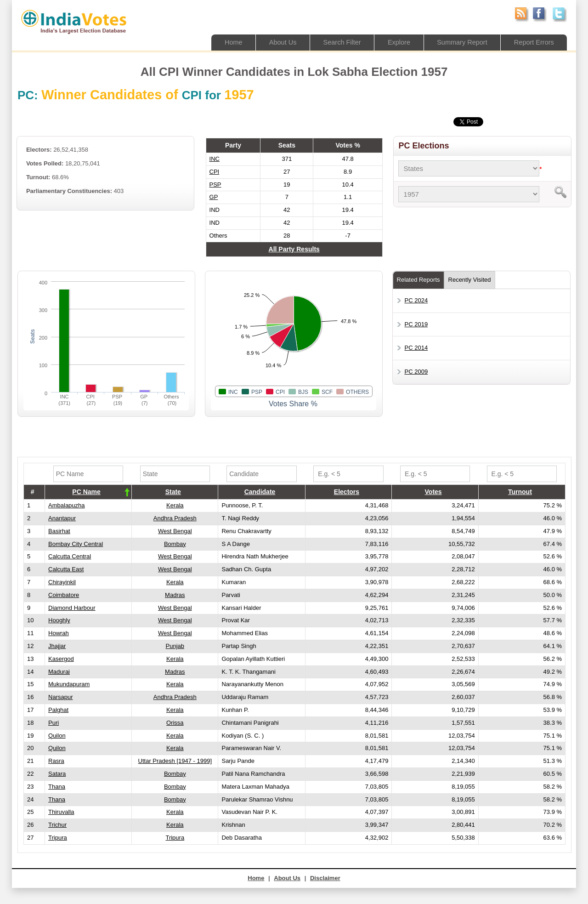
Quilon (57, 736)
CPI (215, 172)
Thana (57, 787)
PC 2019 (416, 324)
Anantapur (62, 518)
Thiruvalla (61, 812)
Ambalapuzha (67, 505)
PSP (215, 185)
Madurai (59, 672)
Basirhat (59, 531)
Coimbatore (64, 595)
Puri (54, 723)
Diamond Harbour (72, 608)
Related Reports (418, 280)
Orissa (175, 723)
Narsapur (60, 697)
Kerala (175, 505)
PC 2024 (416, 300)
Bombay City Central (76, 544)
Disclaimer (325, 878)
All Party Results (294, 249)
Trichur (57, 825)
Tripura (58, 838)
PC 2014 (416, 348)
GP (214, 197)
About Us (275, 42)
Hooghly (59, 620)
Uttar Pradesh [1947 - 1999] (175, 761)
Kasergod (61, 659)
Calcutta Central (70, 556)
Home (225, 42)
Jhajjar (57, 646)
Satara (57, 774)
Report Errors (533, 42)
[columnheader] (88, 492)
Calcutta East (66, 569)
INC (215, 159)
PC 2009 (416, 372)
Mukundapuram (69, 684)
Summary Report (459, 42)
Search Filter (336, 42)
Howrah (59, 633)
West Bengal (175, 531)
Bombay (175, 544)
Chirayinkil (62, 582)
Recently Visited (470, 280)
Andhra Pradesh (175, 518)
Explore (394, 42)
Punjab (175, 646)
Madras (175, 595)
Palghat (58, 710)
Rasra (56, 761)
